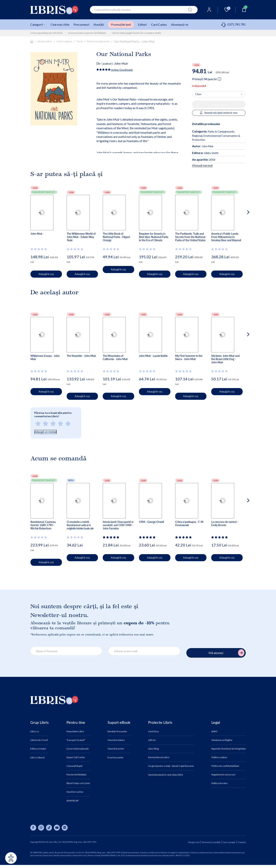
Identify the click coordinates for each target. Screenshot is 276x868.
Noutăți (99, 24)
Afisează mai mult (202, 165)
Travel (79, 41)
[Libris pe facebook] (33, 828)
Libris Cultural (37, 758)
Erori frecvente (115, 758)
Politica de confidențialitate (225, 766)
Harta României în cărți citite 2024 (165, 775)
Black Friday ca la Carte (78, 783)
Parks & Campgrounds (98, 41)
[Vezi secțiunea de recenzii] (39, 249)
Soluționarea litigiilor (222, 740)
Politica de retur (220, 783)
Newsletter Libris (75, 731)
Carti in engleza (64, 41)
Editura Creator (38, 749)
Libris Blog (153, 749)
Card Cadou (159, 24)
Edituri (142, 24)
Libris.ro (34, 731)
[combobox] (144, 10)
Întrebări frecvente (117, 731)
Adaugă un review (45, 432)
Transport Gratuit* (76, 740)
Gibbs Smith (205, 153)
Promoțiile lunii (121, 24)
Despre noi (194, 842)
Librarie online (45, 41)
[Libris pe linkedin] (65, 828)
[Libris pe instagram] (41, 828)
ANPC (214, 731)
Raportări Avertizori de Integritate (229, 749)
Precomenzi (81, 24)
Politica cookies (219, 757)
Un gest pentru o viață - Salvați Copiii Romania (171, 766)
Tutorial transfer (116, 749)
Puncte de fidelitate (76, 775)
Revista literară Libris (159, 757)
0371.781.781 (234, 24)
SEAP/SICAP (73, 801)
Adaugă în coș (50, 274)
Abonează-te (180, 24)
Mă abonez (226, 653)
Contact (242, 842)
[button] (241, 228)
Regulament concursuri (223, 775)
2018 (204, 160)
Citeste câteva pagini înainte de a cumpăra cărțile (136, 33)
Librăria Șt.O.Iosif (39, 740)
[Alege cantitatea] (219, 94)
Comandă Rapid (74, 766)
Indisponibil (219, 104)
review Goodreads (122, 70)
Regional (197, 136)
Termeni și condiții (211, 842)
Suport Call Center (76, 757)
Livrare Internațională (78, 749)
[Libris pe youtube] (57, 828)
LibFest (152, 740)
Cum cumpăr (229, 842)
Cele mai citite (60, 24)
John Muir (121, 63)
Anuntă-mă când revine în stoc (219, 113)
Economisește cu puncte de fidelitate (87, 33)
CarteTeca (153, 731)
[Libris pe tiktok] (49, 828)
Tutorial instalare (116, 740)
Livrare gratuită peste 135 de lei (46, 33)
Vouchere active (75, 792)
